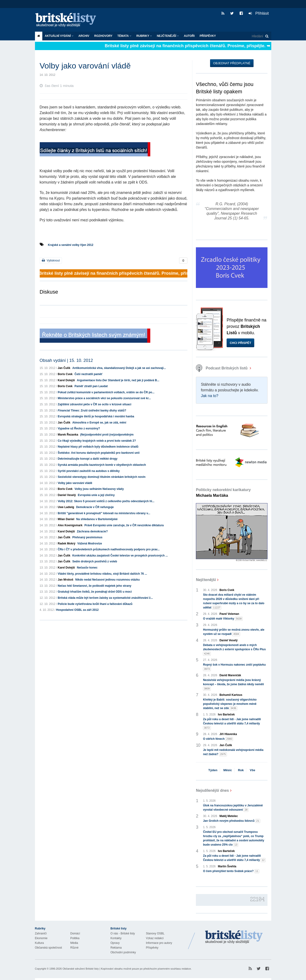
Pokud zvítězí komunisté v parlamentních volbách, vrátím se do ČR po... (106, 392)
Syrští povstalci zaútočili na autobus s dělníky (89, 471)
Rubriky (144, 36)
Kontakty (116, 938)
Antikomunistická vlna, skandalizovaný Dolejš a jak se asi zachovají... (119, 368)
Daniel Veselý (67, 495)
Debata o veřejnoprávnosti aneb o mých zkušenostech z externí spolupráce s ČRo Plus (234, 650)
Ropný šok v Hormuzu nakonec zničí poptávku (234, 667)
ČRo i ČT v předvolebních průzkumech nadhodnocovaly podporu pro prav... (109, 549)
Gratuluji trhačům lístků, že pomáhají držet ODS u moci (95, 592)
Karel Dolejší (66, 380)
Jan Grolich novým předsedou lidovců (232, 821)
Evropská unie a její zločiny (96, 495)
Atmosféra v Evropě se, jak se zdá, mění (99, 423)
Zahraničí (41, 933)
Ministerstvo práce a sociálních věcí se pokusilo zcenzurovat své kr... (104, 398)
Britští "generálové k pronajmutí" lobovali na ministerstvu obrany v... (104, 513)
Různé (75, 948)
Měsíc (228, 770)
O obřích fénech (218, 739)
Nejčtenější (168, 36)
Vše (252, 770)
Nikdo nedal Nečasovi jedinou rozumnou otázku (108, 580)
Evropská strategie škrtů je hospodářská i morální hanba (96, 416)
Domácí (75, 933)
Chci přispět (240, 343)
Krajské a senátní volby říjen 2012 (71, 245)
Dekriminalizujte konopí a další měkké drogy (88, 459)
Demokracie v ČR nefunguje (95, 507)
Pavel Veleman (229, 614)
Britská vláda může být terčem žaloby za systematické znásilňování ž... (105, 598)
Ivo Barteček (226, 715)
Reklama (116, 948)
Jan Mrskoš (65, 580)
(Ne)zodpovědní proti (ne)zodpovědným (107, 435)
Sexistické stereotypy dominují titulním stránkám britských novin (101, 477)
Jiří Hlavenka (228, 734)
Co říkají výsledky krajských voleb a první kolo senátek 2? (97, 441)
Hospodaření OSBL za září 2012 (78, 610)
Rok (241, 770)
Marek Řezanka (68, 435)
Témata (124, 36)
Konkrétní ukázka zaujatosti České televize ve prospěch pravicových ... (120, 556)
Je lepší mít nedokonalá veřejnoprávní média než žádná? (233, 752)
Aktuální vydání (59, 36)
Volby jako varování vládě (75, 483)
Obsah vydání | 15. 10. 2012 (66, 360)
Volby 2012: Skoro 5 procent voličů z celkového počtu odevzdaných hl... (106, 501)
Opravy (115, 943)
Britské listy (68, 20)
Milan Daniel (66, 519)
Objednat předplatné (232, 63)
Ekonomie (41, 938)
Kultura (39, 943)
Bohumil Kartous (231, 695)
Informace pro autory (159, 943)
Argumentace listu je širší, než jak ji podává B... (118, 380)
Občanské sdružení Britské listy (80, 969)
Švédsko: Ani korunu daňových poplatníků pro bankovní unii (99, 453)
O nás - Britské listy (123, 933)
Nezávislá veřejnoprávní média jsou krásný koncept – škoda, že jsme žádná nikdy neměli (233, 685)
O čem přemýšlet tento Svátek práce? (231, 871)
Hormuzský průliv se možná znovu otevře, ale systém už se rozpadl (234, 632)
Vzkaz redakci (155, 938)
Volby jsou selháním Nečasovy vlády (99, 489)
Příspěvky (208, 36)
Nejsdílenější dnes (212, 790)
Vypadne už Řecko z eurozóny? (79, 428)
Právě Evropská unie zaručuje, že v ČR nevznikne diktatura (124, 525)
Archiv (84, 36)
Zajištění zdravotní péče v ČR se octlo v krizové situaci (94, 404)
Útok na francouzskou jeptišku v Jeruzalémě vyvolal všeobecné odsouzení (233, 808)
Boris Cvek (65, 374)
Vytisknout (51, 260)
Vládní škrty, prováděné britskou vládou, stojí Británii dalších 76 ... (102, 574)
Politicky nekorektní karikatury (223, 493)
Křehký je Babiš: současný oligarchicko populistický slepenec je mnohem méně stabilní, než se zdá (230, 704)
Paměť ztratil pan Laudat (91, 386)
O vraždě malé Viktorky (223, 619)
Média (74, 943)
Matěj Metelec (229, 816)
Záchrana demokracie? (92, 531)
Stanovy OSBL (155, 933)
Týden (213, 770)
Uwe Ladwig (66, 507)
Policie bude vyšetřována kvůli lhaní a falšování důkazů (95, 604)
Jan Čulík (64, 368)
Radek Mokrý (67, 543)
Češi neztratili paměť (88, 374)
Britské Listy (234, 937)
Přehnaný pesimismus (87, 537)
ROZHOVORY (103, 36)
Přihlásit (259, 13)
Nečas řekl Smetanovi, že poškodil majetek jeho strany (94, 586)
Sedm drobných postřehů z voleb (95, 561)
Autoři (189, 36)
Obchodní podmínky (123, 952)
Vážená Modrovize (90, 543)
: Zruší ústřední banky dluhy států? (92, 411)
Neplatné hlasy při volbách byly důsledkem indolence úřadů (98, 447)
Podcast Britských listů (222, 368)
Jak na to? (210, 396)
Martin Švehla (227, 866)
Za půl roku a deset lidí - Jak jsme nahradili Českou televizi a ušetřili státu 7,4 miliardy (232, 724)
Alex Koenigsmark (70, 525)
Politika (75, 938)
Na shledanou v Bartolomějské (97, 519)
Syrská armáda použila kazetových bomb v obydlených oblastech (102, 465)
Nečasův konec (87, 568)
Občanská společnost (49, 948)
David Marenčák (230, 675)
